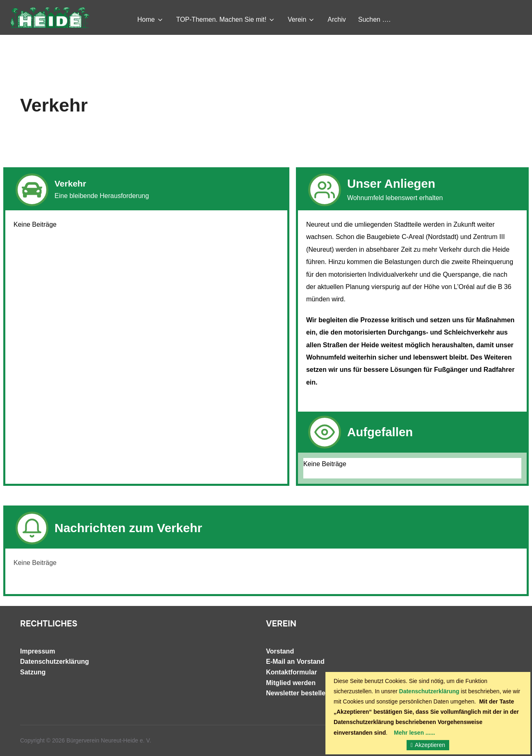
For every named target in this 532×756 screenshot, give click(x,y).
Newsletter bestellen (298, 693)
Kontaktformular (291, 672)
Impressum (38, 651)
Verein (301, 20)
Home (151, 20)
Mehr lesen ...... (414, 733)
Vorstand (280, 651)
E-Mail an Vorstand (295, 661)
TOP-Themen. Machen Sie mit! (226, 20)
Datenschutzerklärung (55, 661)
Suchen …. (374, 19)
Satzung (33, 672)
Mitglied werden (291, 683)
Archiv (336, 19)
